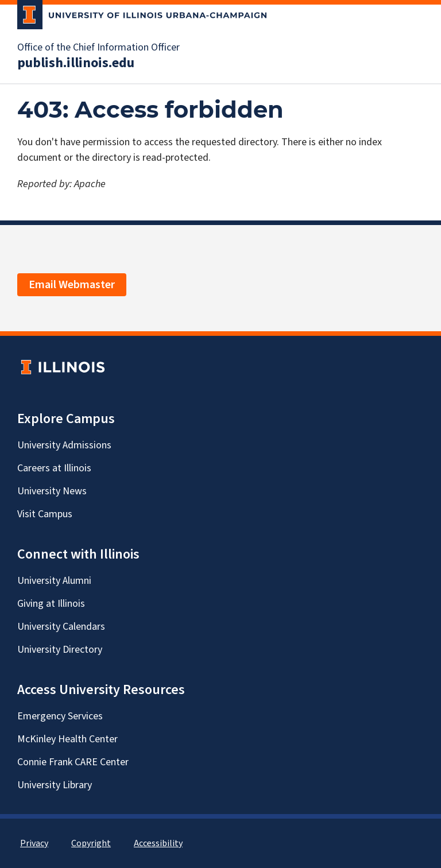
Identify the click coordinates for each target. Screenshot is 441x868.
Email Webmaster (72, 285)
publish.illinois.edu (76, 63)
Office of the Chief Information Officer (98, 48)
